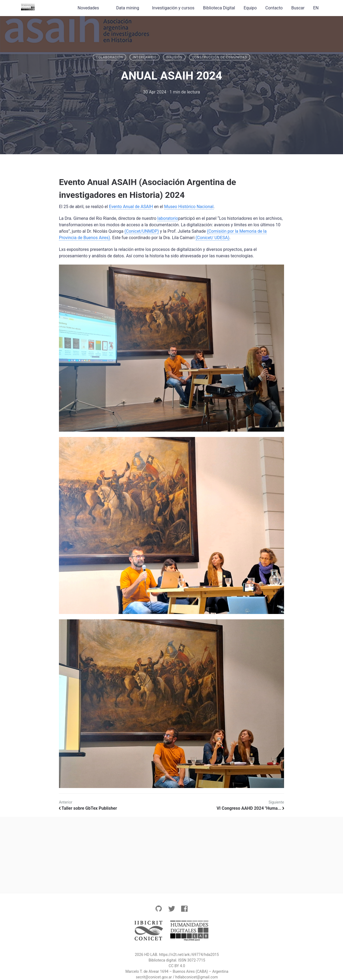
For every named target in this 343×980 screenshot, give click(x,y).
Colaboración (109, 57)
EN (316, 8)
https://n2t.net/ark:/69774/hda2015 (189, 955)
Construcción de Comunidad (220, 57)
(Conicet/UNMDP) (142, 231)
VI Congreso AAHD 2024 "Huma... (250, 808)
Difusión (174, 57)
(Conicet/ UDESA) (212, 238)
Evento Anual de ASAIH (131, 207)
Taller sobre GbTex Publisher (88, 808)
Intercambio (145, 57)
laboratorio (168, 218)
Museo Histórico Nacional (189, 207)
